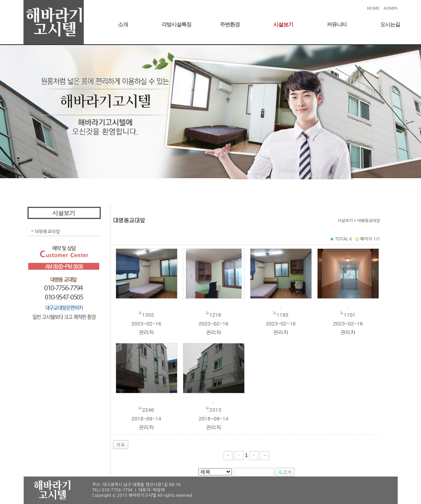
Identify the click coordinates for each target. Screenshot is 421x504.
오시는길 (390, 25)
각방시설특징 (176, 25)
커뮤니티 (337, 25)
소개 (123, 25)
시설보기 (283, 25)
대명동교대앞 (47, 231)
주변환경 (230, 25)
